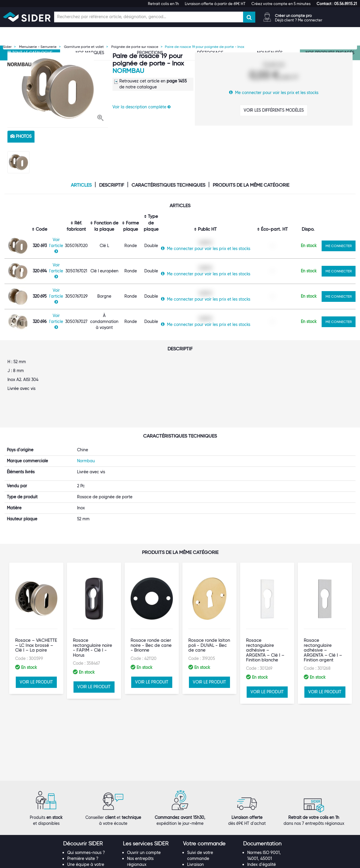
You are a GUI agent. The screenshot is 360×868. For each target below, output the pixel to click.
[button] (337, 4)
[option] (58, 88)
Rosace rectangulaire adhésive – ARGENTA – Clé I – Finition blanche (265, 600)
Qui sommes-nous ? (86, 732)
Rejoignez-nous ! (83, 767)
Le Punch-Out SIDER (147, 750)
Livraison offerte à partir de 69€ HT (215, 4)
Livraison (195, 744)
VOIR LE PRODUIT (36, 631)
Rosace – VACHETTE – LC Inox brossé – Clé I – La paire (36, 595)
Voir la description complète (141, 107)
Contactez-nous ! (144, 797)
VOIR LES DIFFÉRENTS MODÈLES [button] (274, 110)
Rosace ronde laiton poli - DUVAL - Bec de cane (209, 595)
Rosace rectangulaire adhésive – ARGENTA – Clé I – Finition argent (323, 600)
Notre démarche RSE (87, 773)
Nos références (82, 761)
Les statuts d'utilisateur (149, 755)
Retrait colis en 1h (163, 4)
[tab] (90, 723)
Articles (81, 185)
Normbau (128, 71)
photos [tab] (21, 136)
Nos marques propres (88, 755)
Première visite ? (83, 738)
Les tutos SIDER (262, 755)
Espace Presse (81, 779)
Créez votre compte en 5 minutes (281, 4)
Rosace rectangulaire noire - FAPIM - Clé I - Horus (93, 597)
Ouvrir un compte (144, 732)
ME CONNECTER (339, 246)
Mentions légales (138, 862)
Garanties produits (205, 755)
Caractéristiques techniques (168, 185)
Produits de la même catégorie (251, 185)
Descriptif (112, 185)
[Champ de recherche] (149, 17)
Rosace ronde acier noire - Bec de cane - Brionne (151, 595)
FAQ (191, 750)
